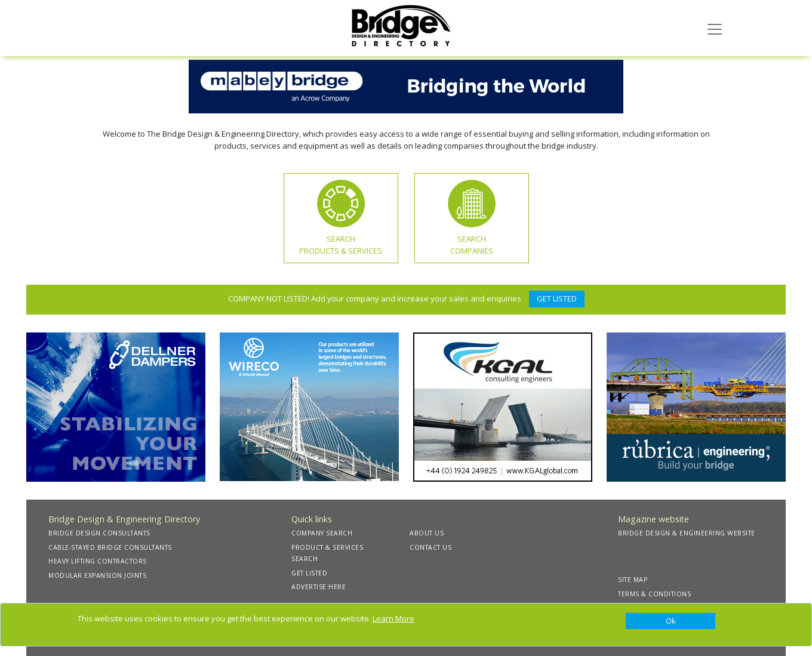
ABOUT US (427, 533)
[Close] (670, 621)
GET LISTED (557, 298)
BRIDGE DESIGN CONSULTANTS (99, 533)
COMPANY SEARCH (322, 533)
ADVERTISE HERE (319, 587)
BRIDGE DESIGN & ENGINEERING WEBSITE (687, 533)
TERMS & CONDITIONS (654, 594)
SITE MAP (633, 580)
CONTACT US (430, 547)
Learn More (393, 618)
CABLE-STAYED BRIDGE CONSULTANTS (110, 547)
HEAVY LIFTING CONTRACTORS (98, 561)
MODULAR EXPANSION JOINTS (97, 575)
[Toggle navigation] (715, 28)
